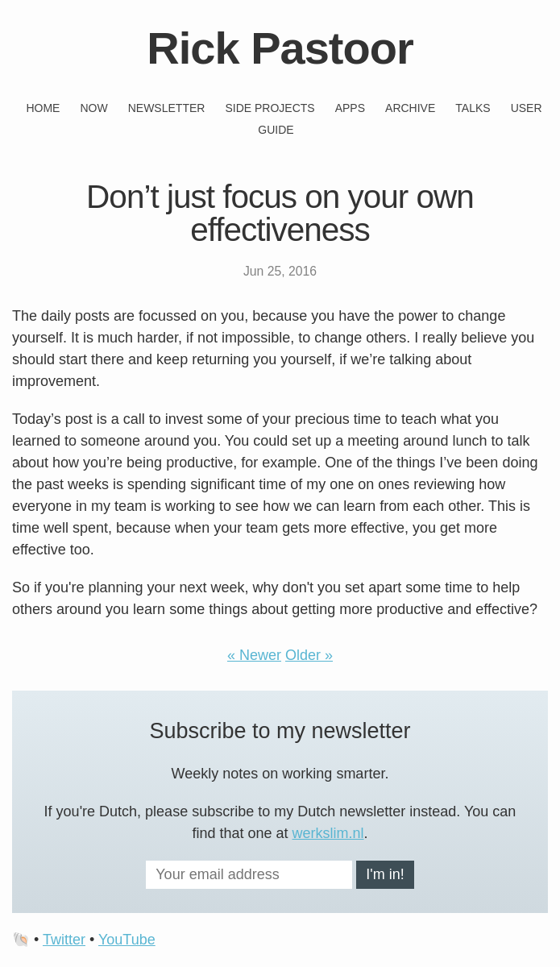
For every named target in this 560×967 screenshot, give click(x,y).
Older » (309, 655)
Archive (410, 108)
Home (43, 108)
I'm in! (385, 874)
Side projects (270, 108)
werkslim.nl (328, 833)
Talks (473, 108)
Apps (350, 108)
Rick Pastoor (280, 48)
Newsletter (167, 108)
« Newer (254, 655)
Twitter (64, 940)
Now (93, 108)
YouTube (127, 940)
